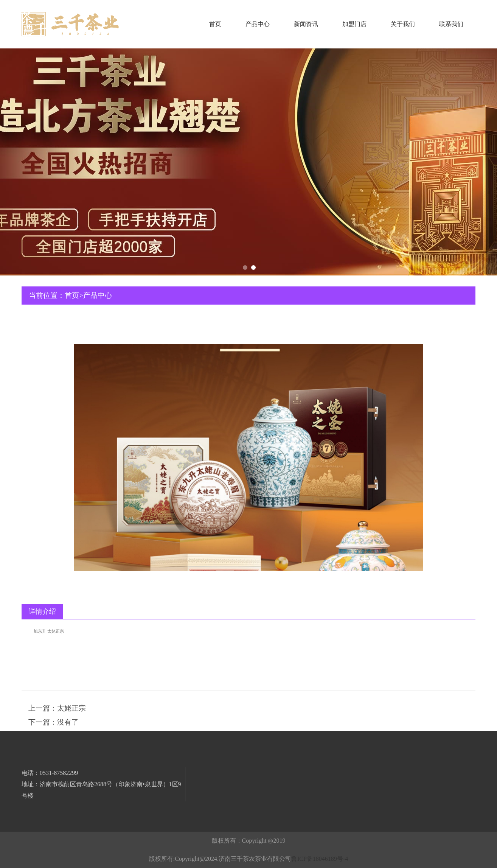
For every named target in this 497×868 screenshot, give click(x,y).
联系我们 (451, 24)
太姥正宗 (71, 708)
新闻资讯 (306, 24)
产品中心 (258, 24)
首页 (215, 24)
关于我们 (403, 24)
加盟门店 (354, 24)
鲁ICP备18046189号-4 (320, 859)
